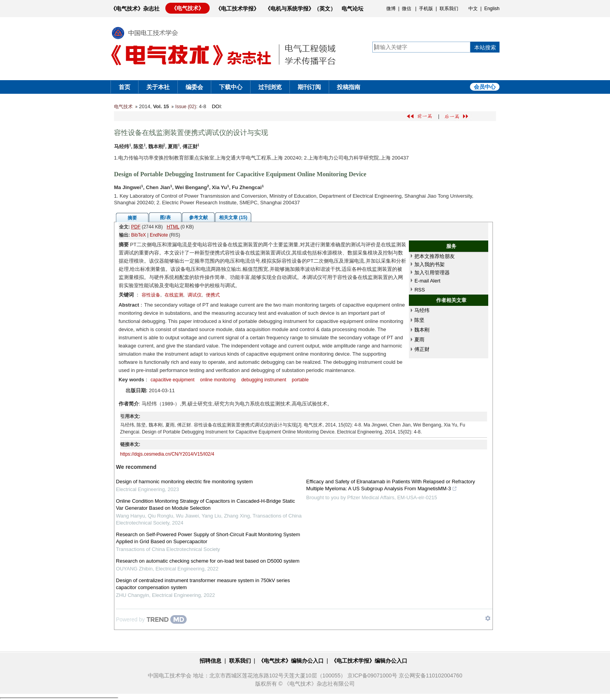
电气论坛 (352, 9)
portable (300, 380)
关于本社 (158, 87)
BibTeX (138, 235)
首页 (124, 87)
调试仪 (195, 295)
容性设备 (151, 295)
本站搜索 (485, 47)
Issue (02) (186, 107)
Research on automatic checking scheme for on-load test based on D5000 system (208, 561)
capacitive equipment (173, 380)
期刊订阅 (309, 87)
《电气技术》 (188, 8)
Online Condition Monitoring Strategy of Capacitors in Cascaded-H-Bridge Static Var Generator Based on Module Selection (205, 504)
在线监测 (174, 295)
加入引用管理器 (432, 273)
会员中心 (485, 87)
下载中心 (231, 87)
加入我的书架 (429, 264)
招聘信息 (210, 661)
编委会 (194, 87)
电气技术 (123, 107)
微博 (391, 9)
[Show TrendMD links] (488, 618)
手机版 (426, 9)
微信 (407, 9)
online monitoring (218, 380)
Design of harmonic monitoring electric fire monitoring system (184, 482)
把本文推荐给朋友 (435, 256)
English (492, 9)
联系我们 (449, 9)
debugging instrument (264, 380)
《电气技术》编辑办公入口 (291, 661)
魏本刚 (422, 330)
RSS (420, 290)
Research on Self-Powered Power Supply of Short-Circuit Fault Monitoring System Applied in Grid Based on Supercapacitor (208, 538)
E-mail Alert (427, 281)
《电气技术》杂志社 (135, 9)
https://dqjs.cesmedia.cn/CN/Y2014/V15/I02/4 (167, 454)
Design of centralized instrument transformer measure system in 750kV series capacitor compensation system (203, 584)
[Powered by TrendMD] (151, 619)
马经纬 (422, 310)
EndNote (159, 235)
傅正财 (422, 349)
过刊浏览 (270, 87)
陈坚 (419, 320)
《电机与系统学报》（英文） (300, 9)
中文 (473, 9)
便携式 (213, 295)
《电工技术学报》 (237, 9)
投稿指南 (349, 87)
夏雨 (419, 339)
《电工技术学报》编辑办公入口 (369, 661)
